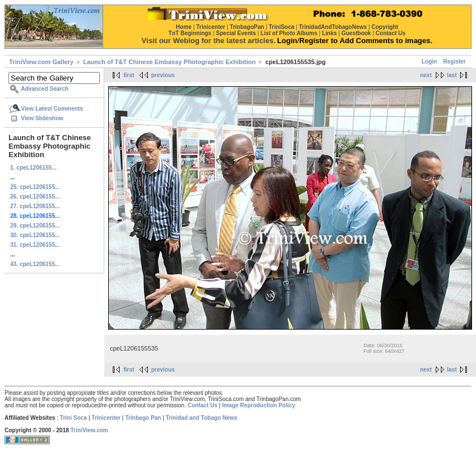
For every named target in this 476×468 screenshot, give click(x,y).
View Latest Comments (52, 109)
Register (454, 62)
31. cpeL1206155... (35, 245)
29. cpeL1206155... (35, 225)
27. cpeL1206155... (35, 206)
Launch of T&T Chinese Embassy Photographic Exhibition (169, 62)
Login (429, 62)
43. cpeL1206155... (35, 264)
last (452, 75)
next (426, 75)
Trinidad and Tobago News (201, 418)
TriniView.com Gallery (41, 62)
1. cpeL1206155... (33, 168)
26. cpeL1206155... (35, 197)
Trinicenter (106, 418)
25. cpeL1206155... (35, 187)
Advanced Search (45, 89)
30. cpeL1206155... (35, 235)
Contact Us (203, 405)
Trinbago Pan (143, 418)
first (129, 75)
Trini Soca (74, 418)
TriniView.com (89, 430)
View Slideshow (42, 118)
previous (163, 75)
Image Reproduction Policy (259, 405)
